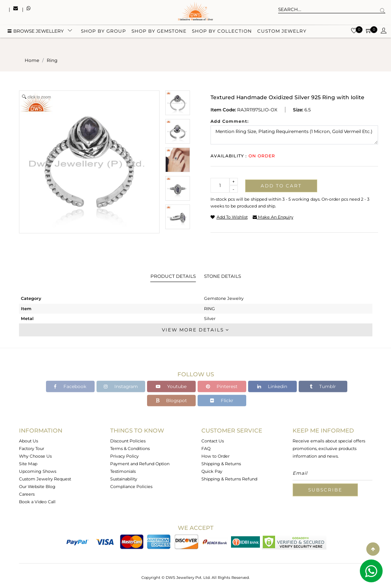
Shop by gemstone (159, 31)
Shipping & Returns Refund (229, 479)
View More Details (196, 330)
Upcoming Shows (38, 471)
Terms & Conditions (130, 449)
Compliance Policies (131, 487)
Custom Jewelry (282, 31)
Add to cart (281, 186)
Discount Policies (128, 441)
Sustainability (124, 479)
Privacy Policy (124, 456)
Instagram (121, 386)
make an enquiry (273, 217)
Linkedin (272, 386)
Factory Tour (32, 449)
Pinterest (222, 386)
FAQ (206, 449)
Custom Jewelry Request (45, 479)
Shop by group (104, 31)
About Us (28, 441)
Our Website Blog (37, 487)
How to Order (215, 456)
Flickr (222, 400)
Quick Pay (212, 471)
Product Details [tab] (173, 276)
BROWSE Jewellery (36, 31)
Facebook (70, 386)
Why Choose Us (35, 456)
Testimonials (123, 471)
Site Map (28, 464)
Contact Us (213, 441)
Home (32, 60)
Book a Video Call (37, 502)
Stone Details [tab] (222, 276)
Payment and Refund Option (140, 464)
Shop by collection (222, 31)
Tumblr (323, 386)
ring (52, 60)
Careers (27, 494)
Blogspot (171, 400)
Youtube (171, 386)
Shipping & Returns (221, 464)
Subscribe (325, 490)
